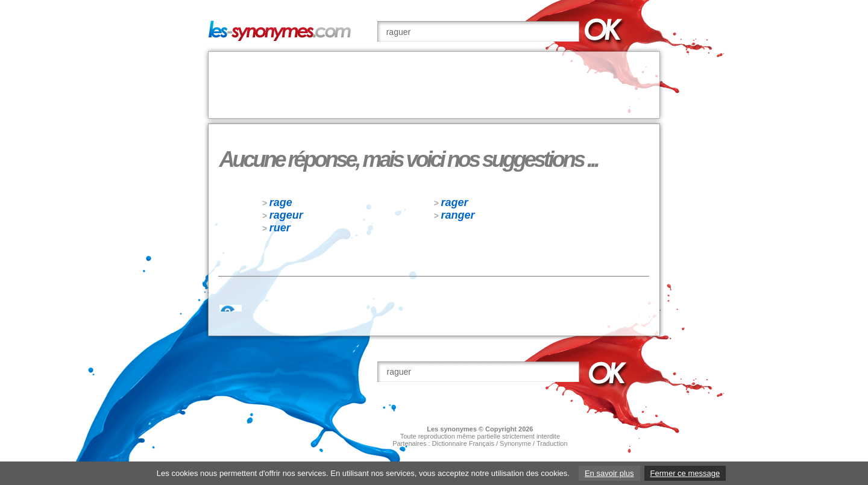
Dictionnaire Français (463, 443)
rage (281, 202)
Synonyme (515, 443)
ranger (458, 215)
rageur (286, 215)
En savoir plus (609, 473)
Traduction (552, 443)
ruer (280, 228)
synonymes (458, 429)
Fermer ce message (685, 473)
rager (455, 202)
